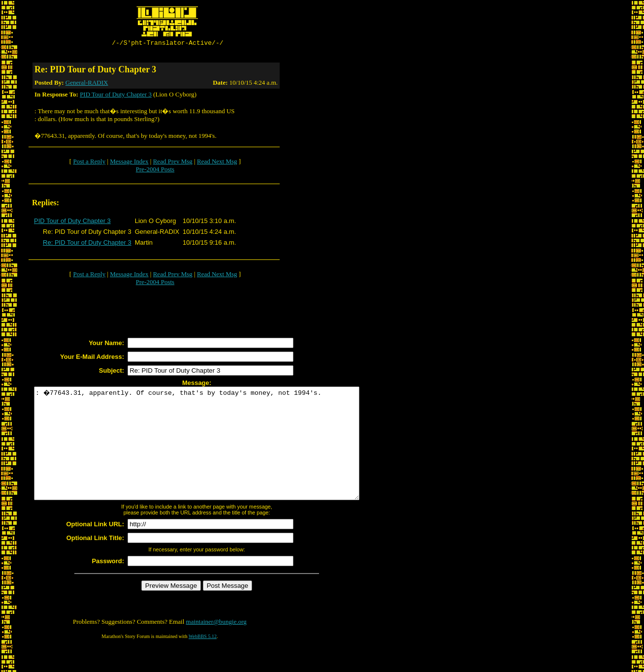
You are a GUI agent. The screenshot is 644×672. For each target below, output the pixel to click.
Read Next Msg (217, 163)
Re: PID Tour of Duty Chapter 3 (87, 244)
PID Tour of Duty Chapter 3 (116, 96)
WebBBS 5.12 (203, 660)
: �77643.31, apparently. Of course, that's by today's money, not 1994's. (216, 456)
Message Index (129, 163)
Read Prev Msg (173, 163)
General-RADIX (87, 84)
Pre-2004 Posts (155, 171)
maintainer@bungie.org (216, 645)
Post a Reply (89, 163)
